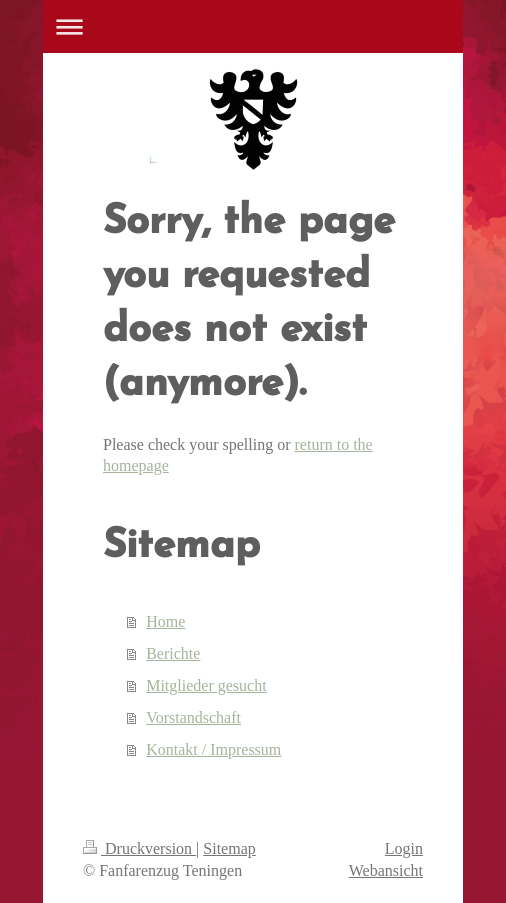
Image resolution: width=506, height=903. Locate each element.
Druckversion (139, 848)
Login (404, 848)
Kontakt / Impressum (213, 749)
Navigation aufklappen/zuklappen (253, 26)
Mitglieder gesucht (206, 685)
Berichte (173, 653)
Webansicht (386, 870)
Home (165, 621)
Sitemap (229, 848)
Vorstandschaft (193, 717)
